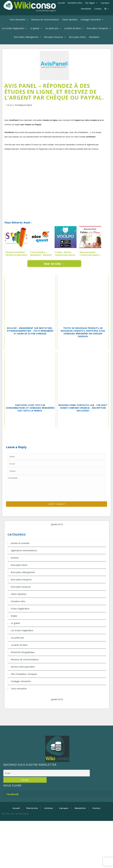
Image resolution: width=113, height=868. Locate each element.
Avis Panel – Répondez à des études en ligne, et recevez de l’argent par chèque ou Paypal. (54, 92)
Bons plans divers (19, 565)
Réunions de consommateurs (45, 20)
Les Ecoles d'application (13, 28)
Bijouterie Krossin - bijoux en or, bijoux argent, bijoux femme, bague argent (56, 819)
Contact (98, 9)
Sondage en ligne (23, 105)
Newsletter (86, 9)
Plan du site (32, 808)
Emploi (14, 616)
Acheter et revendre (20, 543)
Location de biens (72, 28)
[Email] (47, 773)
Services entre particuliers (23, 667)
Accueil (61, 3)
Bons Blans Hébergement (26, 37)
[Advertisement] (57, 186)
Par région (90, 3)
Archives (15, 558)
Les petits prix (52, 28)
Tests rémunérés (17, 20)
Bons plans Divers (77, 37)
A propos (105, 3)
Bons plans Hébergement (23, 572)
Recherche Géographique (23, 652)
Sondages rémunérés (91, 20)
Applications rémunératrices (24, 550)
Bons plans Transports (97, 28)
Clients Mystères (70, 20)
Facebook (12, 794)
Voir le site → (54, 264)
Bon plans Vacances (54, 37)
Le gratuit (35, 28)
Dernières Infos (75, 3)
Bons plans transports (21, 580)
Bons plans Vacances (21, 587)
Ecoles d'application (20, 609)
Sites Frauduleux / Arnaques (24, 674)
